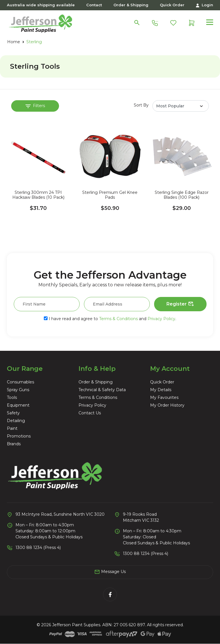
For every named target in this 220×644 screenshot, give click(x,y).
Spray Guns (18, 390)
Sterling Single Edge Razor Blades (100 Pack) (182, 195)
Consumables (20, 382)
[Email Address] (117, 304)
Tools (12, 397)
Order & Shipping (131, 5)
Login (205, 5)
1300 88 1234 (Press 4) (38, 548)
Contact (94, 5)
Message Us (110, 572)
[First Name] (47, 304)
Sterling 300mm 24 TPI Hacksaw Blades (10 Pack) (38, 195)
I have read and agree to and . (110, 319)
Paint (12, 428)
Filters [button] (35, 106)
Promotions (19, 436)
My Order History (167, 405)
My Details (161, 390)
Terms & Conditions (118, 319)
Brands (14, 444)
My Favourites (164, 397)
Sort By (141, 105)
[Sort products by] (181, 106)
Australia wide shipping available (41, 5)
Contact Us (90, 413)
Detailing (16, 421)
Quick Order (172, 5)
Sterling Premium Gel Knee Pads (110, 195)
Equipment (18, 405)
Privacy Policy (161, 319)
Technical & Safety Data (102, 390)
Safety (13, 413)
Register (180, 304)
